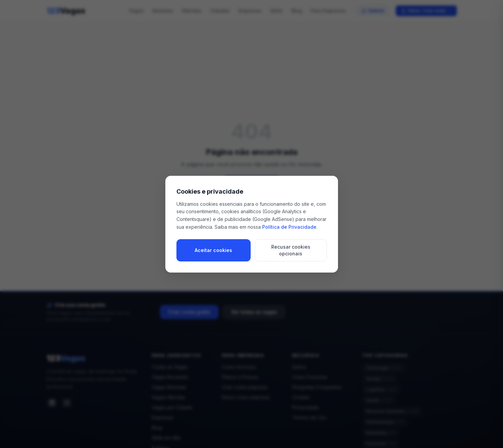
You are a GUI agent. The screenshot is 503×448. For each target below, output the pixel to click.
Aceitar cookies (213, 250)
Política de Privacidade (289, 227)
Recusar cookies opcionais (291, 250)
